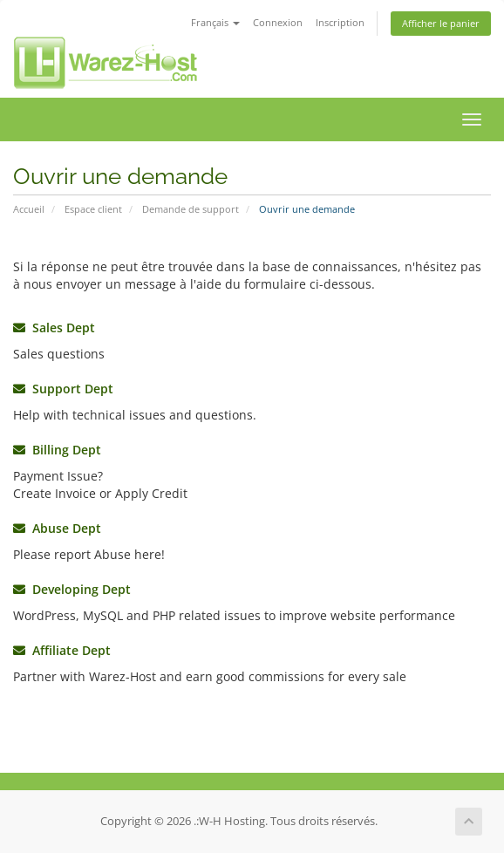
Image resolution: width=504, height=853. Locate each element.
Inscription (340, 22)
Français (215, 22)
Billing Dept (57, 450)
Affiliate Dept (62, 650)
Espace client (93, 209)
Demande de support (191, 209)
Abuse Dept (57, 528)
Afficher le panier (441, 23)
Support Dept (63, 389)
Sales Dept (54, 328)
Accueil (29, 209)
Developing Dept (72, 589)
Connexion (278, 22)
